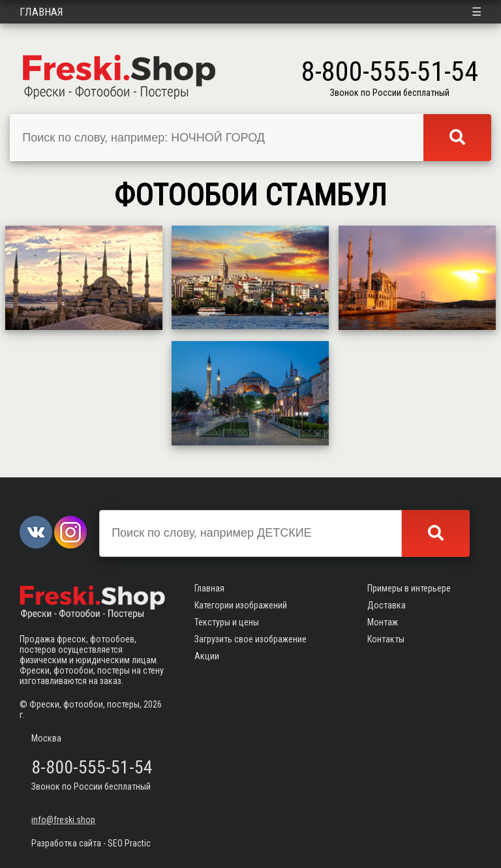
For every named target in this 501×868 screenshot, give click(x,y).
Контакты (386, 639)
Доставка (387, 605)
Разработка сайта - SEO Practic (91, 843)
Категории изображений (241, 605)
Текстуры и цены (227, 622)
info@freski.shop (63, 820)
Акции (207, 656)
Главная (41, 12)
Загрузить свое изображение (250, 639)
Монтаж (383, 622)
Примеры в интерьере (409, 588)
